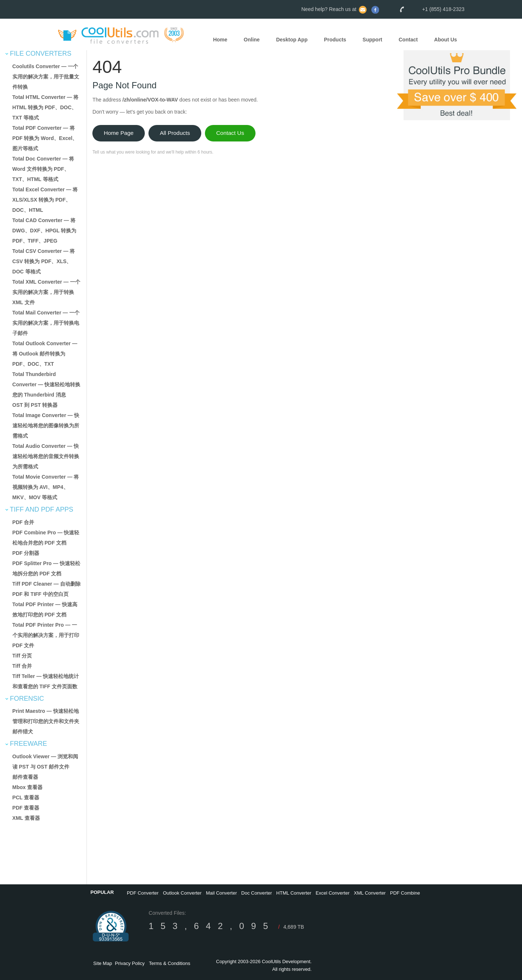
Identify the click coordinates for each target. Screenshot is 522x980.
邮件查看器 (25, 777)
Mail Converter (222, 893)
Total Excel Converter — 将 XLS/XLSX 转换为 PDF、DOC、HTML (45, 200)
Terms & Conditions (170, 963)
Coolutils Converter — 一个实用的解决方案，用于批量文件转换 (46, 77)
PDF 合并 (23, 522)
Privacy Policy (130, 963)
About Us (445, 40)
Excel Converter (332, 893)
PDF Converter (143, 893)
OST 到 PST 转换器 (35, 405)
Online (252, 40)
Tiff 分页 (22, 656)
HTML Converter (294, 893)
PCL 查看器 (26, 797)
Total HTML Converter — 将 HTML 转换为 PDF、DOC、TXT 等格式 (46, 107)
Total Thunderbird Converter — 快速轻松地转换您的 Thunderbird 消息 (47, 384)
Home (220, 40)
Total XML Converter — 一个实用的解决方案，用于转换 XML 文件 (46, 292)
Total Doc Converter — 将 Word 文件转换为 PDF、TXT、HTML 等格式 (43, 169)
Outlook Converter (182, 893)
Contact (408, 40)
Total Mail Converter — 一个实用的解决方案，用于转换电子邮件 (46, 323)
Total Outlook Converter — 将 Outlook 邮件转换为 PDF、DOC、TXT (45, 354)
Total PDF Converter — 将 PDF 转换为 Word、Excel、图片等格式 (45, 138)
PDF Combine (405, 893)
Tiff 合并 (22, 666)
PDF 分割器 (26, 553)
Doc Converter (257, 893)
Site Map (102, 963)
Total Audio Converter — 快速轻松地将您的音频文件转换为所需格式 (46, 456)
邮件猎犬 (23, 732)
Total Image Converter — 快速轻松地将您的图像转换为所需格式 (46, 425)
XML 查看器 (26, 818)
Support (372, 40)
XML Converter (370, 893)
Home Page (119, 133)
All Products (175, 133)
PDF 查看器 (26, 808)
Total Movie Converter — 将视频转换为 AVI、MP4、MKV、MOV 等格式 (46, 487)
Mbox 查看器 (27, 787)
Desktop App (292, 40)
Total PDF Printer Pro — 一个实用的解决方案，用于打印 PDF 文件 (46, 635)
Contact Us (230, 133)
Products (335, 40)
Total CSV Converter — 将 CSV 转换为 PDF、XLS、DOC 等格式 (44, 261)
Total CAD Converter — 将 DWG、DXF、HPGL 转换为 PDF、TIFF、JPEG (45, 231)
